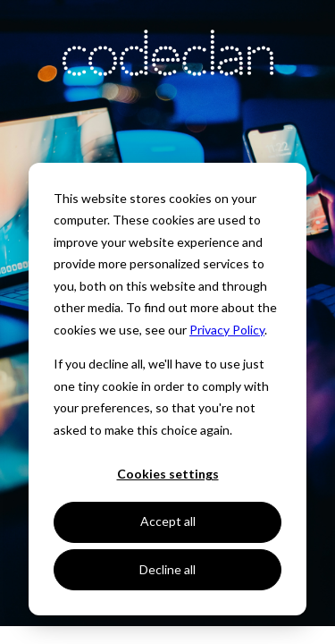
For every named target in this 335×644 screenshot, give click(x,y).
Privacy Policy (227, 330)
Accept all (168, 521)
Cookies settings (168, 474)
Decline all (167, 569)
